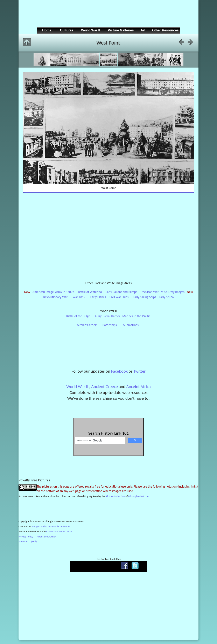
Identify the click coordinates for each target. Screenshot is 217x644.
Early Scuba (166, 297)
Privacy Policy (26, 537)
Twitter (139, 371)
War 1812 (79, 297)
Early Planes (98, 297)
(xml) (34, 541)
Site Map (23, 541)
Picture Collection (115, 496)
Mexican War (150, 292)
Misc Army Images (173, 292)
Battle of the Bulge (78, 316)
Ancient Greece (104, 387)
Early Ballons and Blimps (121, 292)
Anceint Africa (139, 387)
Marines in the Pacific (136, 316)
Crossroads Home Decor (59, 531)
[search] (100, 441)
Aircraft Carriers (87, 325)
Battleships (110, 325)
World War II (77, 387)
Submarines (131, 325)
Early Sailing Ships (145, 297)
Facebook (119, 371)
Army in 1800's (65, 292)
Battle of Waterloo (90, 292)
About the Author (46, 537)
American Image (43, 292)
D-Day (98, 316)
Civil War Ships (119, 297)
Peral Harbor (112, 316)
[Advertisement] (108, 17)
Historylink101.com (139, 496)
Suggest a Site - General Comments (51, 526)
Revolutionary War (55, 297)
